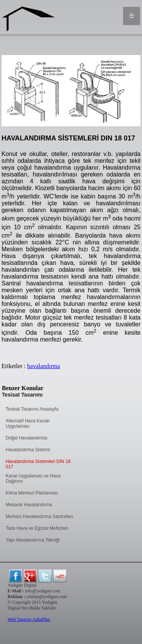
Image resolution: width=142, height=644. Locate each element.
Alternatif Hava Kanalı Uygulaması (28, 424)
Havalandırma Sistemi (28, 450)
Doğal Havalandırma (26, 438)
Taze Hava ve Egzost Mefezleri (37, 528)
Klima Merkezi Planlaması (32, 493)
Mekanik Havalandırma (29, 505)
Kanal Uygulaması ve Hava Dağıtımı (33, 479)
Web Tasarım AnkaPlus (29, 619)
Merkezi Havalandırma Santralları (39, 516)
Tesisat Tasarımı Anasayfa (32, 409)
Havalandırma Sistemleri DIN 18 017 (38, 464)
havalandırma (44, 366)
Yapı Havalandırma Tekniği (33, 540)
